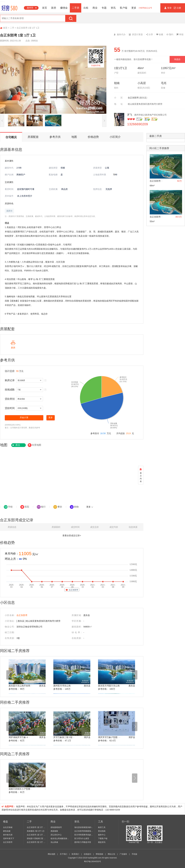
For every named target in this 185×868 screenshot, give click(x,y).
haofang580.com (94, 858)
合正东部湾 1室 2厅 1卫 (36, 827)
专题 (104, 8)
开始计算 (24, 418)
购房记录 (10, 380)
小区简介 (115, 137)
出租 (86, 8)
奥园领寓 (54, 831)
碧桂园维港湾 (56, 827)
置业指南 (102, 831)
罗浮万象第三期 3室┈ (64, 737)
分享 (149, 34)
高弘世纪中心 (56, 835)
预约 (170, 34)
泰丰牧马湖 (8, 835)
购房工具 (102, 827)
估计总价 (10, 371)
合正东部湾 (133, 98)
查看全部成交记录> (72, 536)
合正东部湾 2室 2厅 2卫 (36, 842)
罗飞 (130, 115)
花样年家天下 (9, 838)
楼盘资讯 (102, 842)
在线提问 (87, 854)
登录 (168, 8)
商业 (95, 8)
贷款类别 (10, 399)
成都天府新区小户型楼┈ (21, 789)
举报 (180, 34)
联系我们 (75, 854)
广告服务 (123, 854)
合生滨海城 (8, 827)
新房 (54, 8)
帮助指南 (99, 854)
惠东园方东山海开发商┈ (21, 686)
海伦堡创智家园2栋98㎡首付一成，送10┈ (84, 827)
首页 (45, 8)
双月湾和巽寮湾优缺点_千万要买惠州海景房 (84, 835)
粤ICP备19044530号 (92, 862)
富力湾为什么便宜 (82, 838)
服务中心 (102, 835)
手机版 (134, 854)
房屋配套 (33, 137)
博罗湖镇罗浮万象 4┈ (19, 737)
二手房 (76, 8)
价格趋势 (93, 137)
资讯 (113, 8)
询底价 (177, 59)
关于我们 (64, 854)
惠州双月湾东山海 (62, 686)
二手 (12, 28)
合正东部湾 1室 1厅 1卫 (36, 835)
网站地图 (51, 854)
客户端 (123, 8)
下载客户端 (103, 838)
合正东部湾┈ (156, 181)
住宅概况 (11, 137)
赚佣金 (64, 8)
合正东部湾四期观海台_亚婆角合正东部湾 (84, 831)
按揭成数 (10, 390)
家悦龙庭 (7, 831)
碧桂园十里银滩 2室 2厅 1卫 (36, 838)
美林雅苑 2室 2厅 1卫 (36, 831)
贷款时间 (10, 408)
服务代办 (120, 34)
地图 (74, 137)
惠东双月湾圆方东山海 (109, 686)
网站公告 (111, 854)
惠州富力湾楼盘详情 (83, 842)
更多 (134, 8)
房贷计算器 (136, 34)
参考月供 (55, 137)
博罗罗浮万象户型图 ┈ (109, 737)
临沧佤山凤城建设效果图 (60, 838)
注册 (177, 8)
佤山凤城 (54, 842)
